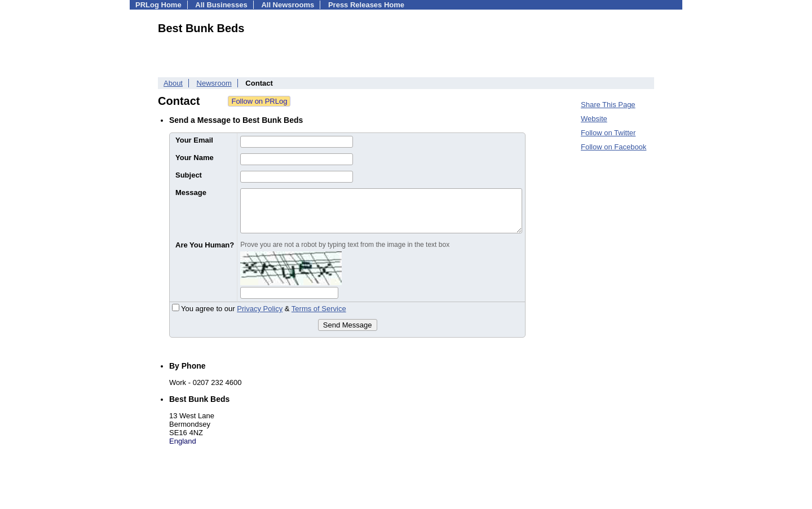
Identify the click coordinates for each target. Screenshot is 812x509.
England (183, 441)
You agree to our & (259, 309)
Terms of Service (319, 309)
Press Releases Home (366, 5)
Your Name (195, 158)
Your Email (194, 140)
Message (191, 192)
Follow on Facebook (614, 147)
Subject (189, 175)
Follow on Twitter (608, 133)
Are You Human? (205, 245)
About (173, 83)
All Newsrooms (288, 5)
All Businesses (221, 5)
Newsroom (214, 83)
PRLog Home (158, 5)
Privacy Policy (260, 309)
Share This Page (608, 105)
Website (594, 119)
